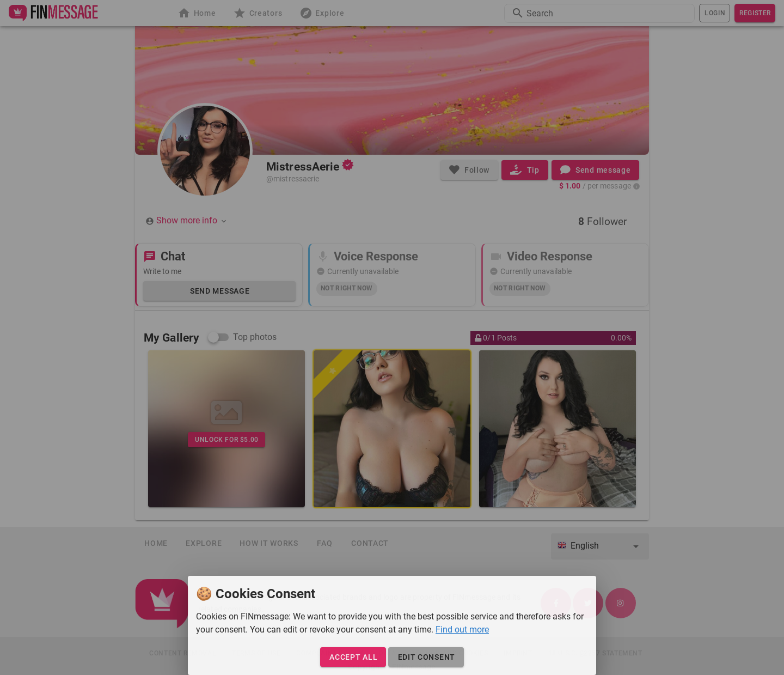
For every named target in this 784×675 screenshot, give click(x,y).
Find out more (462, 630)
